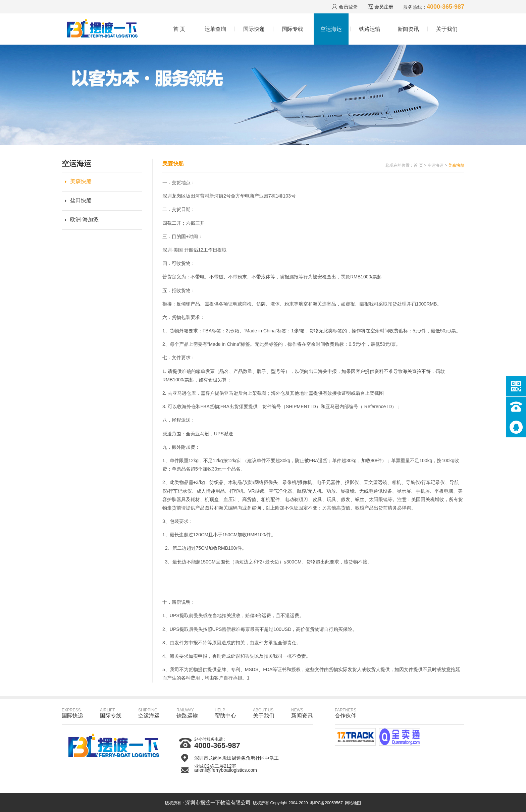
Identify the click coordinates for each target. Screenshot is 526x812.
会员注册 (384, 7)
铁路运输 (370, 29)
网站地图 (353, 803)
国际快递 (254, 29)
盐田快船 (81, 200)
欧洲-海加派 (84, 220)
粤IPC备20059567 (326, 803)
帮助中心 (225, 713)
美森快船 (81, 181)
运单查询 (215, 29)
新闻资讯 (408, 29)
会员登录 (348, 7)
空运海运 (331, 29)
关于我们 (447, 29)
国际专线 (293, 29)
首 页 (179, 29)
